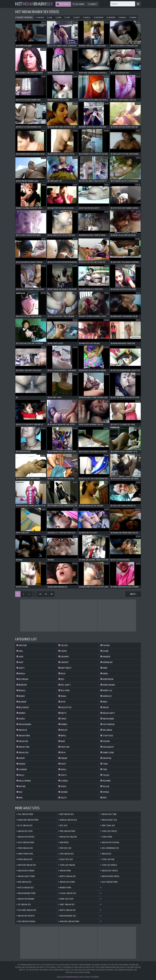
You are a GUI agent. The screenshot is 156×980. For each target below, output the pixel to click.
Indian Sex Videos (109, 871)
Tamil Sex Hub (107, 859)
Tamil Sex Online (67, 865)
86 (52, 594)
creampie (64, 657)
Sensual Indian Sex (68, 820)
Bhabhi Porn (65, 887)
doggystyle (65, 707)
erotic (63, 713)
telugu (105, 775)
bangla (87, 17)
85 (46, 594)
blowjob (21, 702)
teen (104, 769)
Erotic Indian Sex (67, 910)
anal (50, 17)
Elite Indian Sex (24, 825)
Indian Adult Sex (109, 820)
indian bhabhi (24, 724)
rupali (62, 769)
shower (63, 792)
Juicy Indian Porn (109, 882)
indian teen (23, 747)
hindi (104, 668)
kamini (21, 758)
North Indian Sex (67, 876)
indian (105, 707)
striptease (107, 736)
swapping (106, 758)
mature (21, 786)
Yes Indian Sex (24, 904)
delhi (62, 673)
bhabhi (133, 17)
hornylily (106, 696)
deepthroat (65, 668)
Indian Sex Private (26, 916)
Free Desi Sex (65, 848)
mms (20, 798)
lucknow (22, 769)
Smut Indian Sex (66, 904)
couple (63, 651)
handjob (105, 657)
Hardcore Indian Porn (27, 820)
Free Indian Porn (67, 831)
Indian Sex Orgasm (68, 837)
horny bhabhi (108, 685)
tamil (104, 764)
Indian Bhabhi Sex (67, 916)
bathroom (98, 17)
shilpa (62, 786)
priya (62, 752)
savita (63, 775)
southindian (107, 724)
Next (133, 594)
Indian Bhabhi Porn (26, 893)
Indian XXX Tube (109, 814)
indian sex (22, 741)
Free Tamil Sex (108, 825)
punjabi (63, 758)
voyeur (105, 792)
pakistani (64, 747)
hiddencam (106, 662)
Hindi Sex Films (66, 899)
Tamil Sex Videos (109, 831)
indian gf (22, 730)
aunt (67, 17)
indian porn (23, 736)
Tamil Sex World (109, 865)
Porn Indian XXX (25, 848)
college (63, 645)
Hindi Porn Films (25, 854)
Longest (92, 4)
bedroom (111, 17)
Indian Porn (65, 871)
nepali (62, 736)
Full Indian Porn (25, 814)
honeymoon (107, 679)
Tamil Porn (106, 837)
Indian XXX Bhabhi (25, 899)
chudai (21, 719)
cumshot (64, 662)
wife (104, 798)
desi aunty (65, 685)
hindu (104, 673)
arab (58, 17)
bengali (122, 17)
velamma (106, 781)
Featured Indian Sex (26, 910)
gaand (104, 651)
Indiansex (64, 842)
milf (20, 792)
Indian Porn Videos (110, 876)
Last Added (78, 4)
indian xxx (23, 752)
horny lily (106, 690)
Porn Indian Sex (24, 859)
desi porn (64, 690)
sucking (105, 741)
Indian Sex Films (25, 831)
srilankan (106, 730)
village (105, 786)
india (104, 702)
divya (62, 702)
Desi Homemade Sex (110, 848)
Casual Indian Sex (67, 893)
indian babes (107, 719)
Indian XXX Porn (67, 882)
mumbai (63, 724)
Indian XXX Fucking (110, 842)
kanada (21, 764)
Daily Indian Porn (25, 842)
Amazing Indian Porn (69, 921)
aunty (77, 17)
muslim (63, 730)
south (62, 798)
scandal (63, 781)
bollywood (23, 707)
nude (62, 741)
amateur (40, 17)
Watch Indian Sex (25, 887)
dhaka (62, 696)
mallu (20, 775)
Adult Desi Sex (66, 859)
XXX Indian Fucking (26, 921)
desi (61, 679)
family (62, 719)
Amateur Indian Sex (26, 865)
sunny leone (107, 752)
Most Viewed (63, 4)
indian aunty (108, 713)
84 (40, 594)
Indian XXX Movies (26, 837)
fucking (105, 645)
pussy (62, 764)
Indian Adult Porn (26, 876)
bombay (21, 713)
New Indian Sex (24, 882)
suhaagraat (107, 747)
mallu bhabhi (24, 781)
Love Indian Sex (66, 854)
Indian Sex (106, 854)
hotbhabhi (34, 4)
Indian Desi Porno (25, 871)
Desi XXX (63, 825)
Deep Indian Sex (66, 814)
